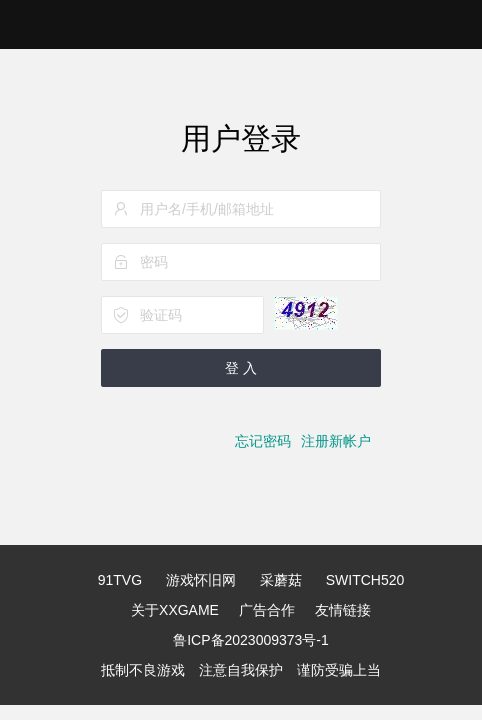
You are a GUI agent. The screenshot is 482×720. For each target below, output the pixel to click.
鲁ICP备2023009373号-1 (251, 640)
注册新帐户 (336, 441)
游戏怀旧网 (201, 580)
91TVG (120, 580)
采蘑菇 (281, 580)
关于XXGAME (175, 610)
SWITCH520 (365, 580)
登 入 (241, 368)
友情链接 (343, 610)
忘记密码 (263, 441)
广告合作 (267, 610)
